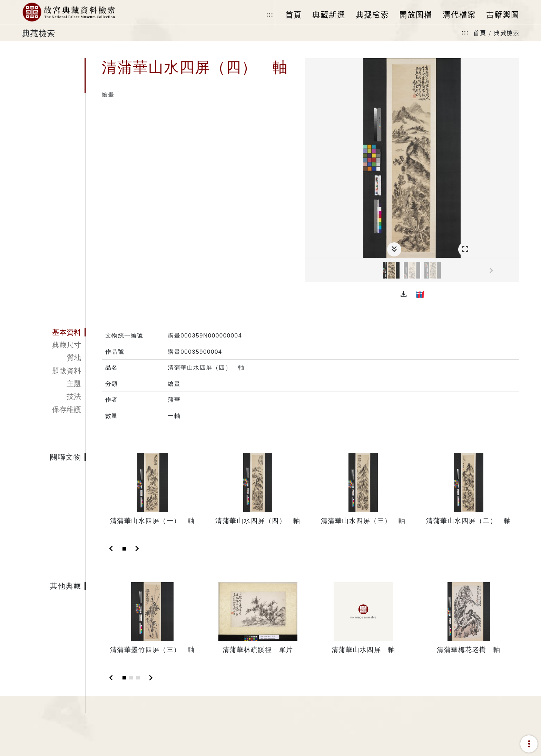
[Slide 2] (131, 678)
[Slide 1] (124, 549)
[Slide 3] (138, 678)
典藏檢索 (506, 33)
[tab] (54, 332)
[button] (404, 294)
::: (270, 15)
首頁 (480, 33)
